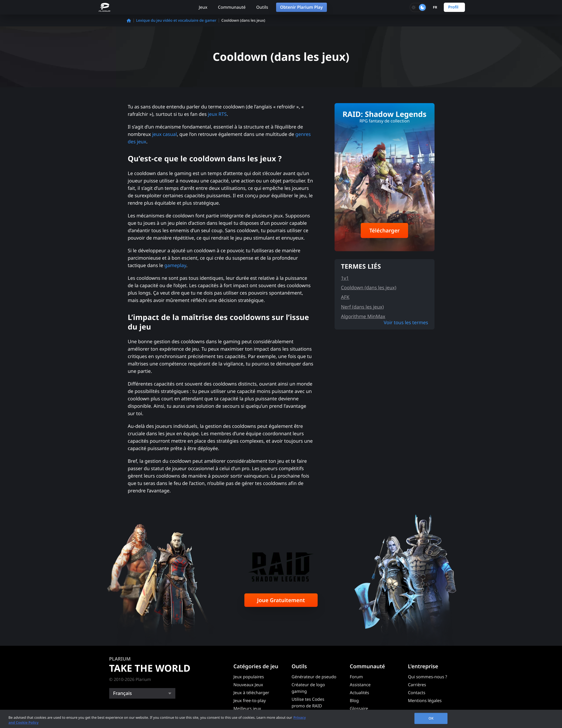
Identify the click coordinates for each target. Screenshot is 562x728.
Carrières (417, 685)
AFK (345, 297)
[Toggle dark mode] (418, 7)
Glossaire (359, 708)
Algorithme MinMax (363, 317)
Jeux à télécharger (251, 693)
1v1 (345, 278)
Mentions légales (425, 700)
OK (431, 718)
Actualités (360, 693)
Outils (262, 7)
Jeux (203, 7)
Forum (356, 677)
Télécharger (384, 230)
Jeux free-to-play (250, 700)
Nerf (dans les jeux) (362, 307)
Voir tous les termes (406, 323)
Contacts (417, 693)
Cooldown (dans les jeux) (369, 288)
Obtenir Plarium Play (301, 7)
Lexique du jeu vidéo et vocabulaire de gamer (176, 20)
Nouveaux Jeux (248, 685)
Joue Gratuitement (281, 600)
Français (123, 693)
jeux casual (164, 134)
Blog (354, 700)
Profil (453, 7)
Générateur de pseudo (314, 677)
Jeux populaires (249, 677)
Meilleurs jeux (247, 708)
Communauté (232, 7)
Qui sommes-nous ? (428, 677)
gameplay (175, 265)
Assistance (360, 685)
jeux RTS (217, 114)
